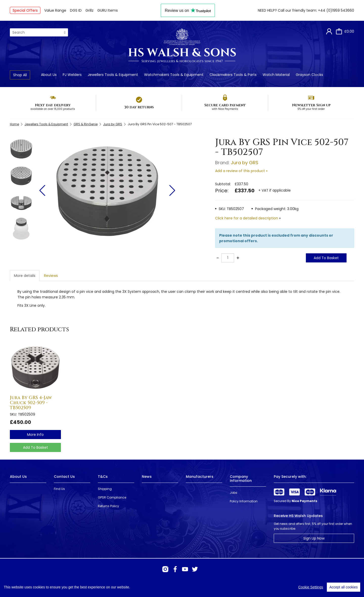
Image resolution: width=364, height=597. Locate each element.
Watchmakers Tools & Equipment (174, 75)
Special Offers (25, 10)
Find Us (59, 489)
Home (14, 124)
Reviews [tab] (51, 276)
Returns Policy (108, 506)
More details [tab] (25, 276)
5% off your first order (311, 109)
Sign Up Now (314, 538)
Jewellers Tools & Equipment (113, 75)
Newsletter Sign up (311, 105)
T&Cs (103, 477)
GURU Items (108, 10)
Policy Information (244, 501)
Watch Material (276, 75)
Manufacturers (200, 477)
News (147, 477)
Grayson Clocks (309, 75)
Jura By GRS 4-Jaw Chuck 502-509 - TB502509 (31, 403)
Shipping (105, 489)
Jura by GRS (113, 124)
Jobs (234, 493)
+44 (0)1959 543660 (336, 10)
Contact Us (64, 477)
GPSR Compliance (112, 497)
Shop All (20, 75)
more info (35, 435)
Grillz (89, 10)
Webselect (88, 587)
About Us (49, 75)
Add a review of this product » (241, 171)
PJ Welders (72, 75)
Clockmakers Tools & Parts (233, 75)
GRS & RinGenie (86, 124)
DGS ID (76, 10)
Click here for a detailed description (247, 218)
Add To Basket (326, 258)
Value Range (55, 10)
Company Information (241, 478)
